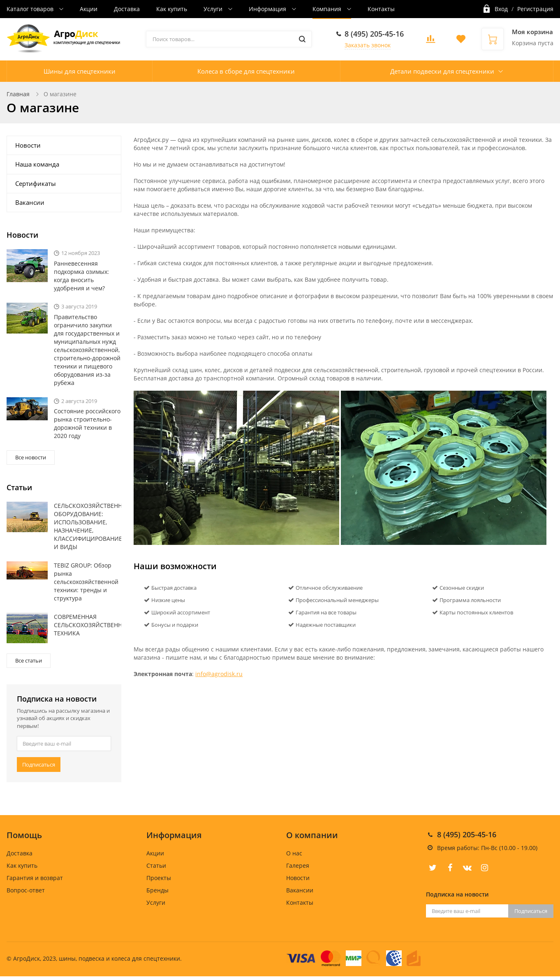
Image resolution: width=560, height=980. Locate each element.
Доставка (127, 9)
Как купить (172, 9)
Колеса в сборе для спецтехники (246, 71)
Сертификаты (36, 183)
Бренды (157, 890)
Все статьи (29, 660)
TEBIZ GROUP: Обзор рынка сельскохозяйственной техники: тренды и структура (86, 582)
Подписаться (39, 765)
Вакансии (30, 202)
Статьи (156, 865)
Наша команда (37, 164)
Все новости (31, 457)
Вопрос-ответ (26, 890)
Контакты (381, 9)
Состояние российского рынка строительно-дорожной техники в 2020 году (87, 423)
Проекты (159, 878)
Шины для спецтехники (80, 71)
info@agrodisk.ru (219, 674)
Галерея (298, 865)
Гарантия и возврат (35, 878)
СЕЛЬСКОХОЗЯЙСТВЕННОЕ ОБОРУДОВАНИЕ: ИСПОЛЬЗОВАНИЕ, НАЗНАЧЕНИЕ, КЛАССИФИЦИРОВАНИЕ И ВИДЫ (88, 526)
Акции (89, 9)
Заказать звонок (368, 45)
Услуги (214, 9)
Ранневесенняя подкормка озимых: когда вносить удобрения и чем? (81, 276)
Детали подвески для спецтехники (442, 71)
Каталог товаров (31, 9)
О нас (294, 853)
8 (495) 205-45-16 (374, 34)
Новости (28, 145)
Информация (268, 9)
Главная (18, 94)
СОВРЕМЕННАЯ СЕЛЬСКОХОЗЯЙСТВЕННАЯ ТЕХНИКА (88, 625)
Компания (328, 9)
